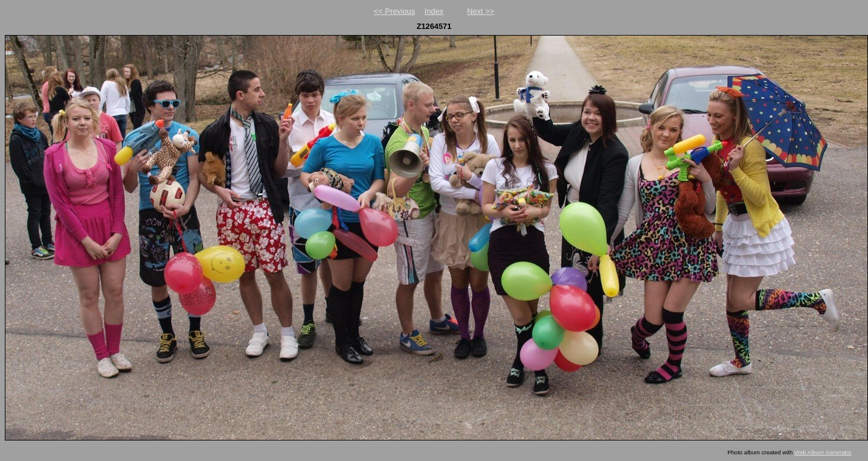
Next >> (481, 11)
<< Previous (394, 11)
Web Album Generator (823, 452)
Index (434, 11)
